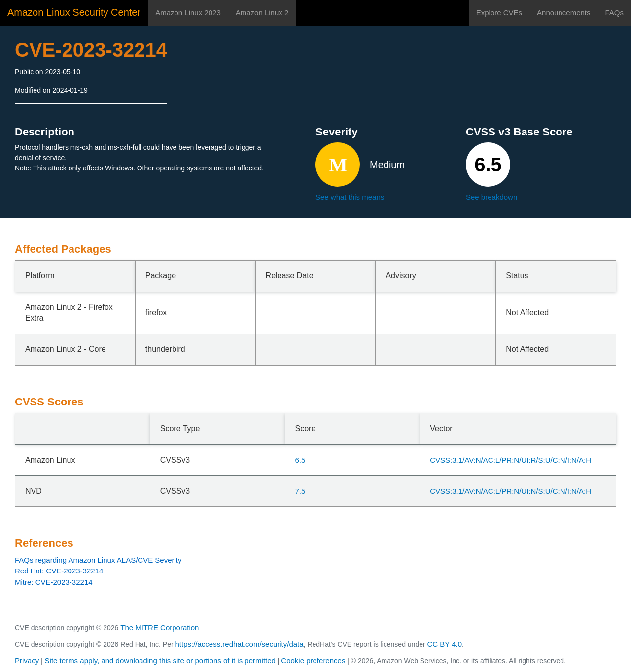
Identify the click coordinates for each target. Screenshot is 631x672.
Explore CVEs (499, 13)
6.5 (300, 460)
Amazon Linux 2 (262, 13)
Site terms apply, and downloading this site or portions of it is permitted (160, 660)
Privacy (27, 660)
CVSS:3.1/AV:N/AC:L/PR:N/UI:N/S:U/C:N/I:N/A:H (510, 491)
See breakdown (491, 197)
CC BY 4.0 (445, 644)
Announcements (563, 13)
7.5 (300, 491)
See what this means (350, 197)
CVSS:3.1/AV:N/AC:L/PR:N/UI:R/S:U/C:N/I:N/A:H (510, 460)
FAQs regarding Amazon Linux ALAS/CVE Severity (98, 560)
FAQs (614, 13)
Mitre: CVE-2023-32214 (54, 582)
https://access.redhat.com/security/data (239, 644)
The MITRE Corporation (159, 627)
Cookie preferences (313, 660)
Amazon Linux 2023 (188, 13)
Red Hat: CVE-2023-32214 (59, 571)
